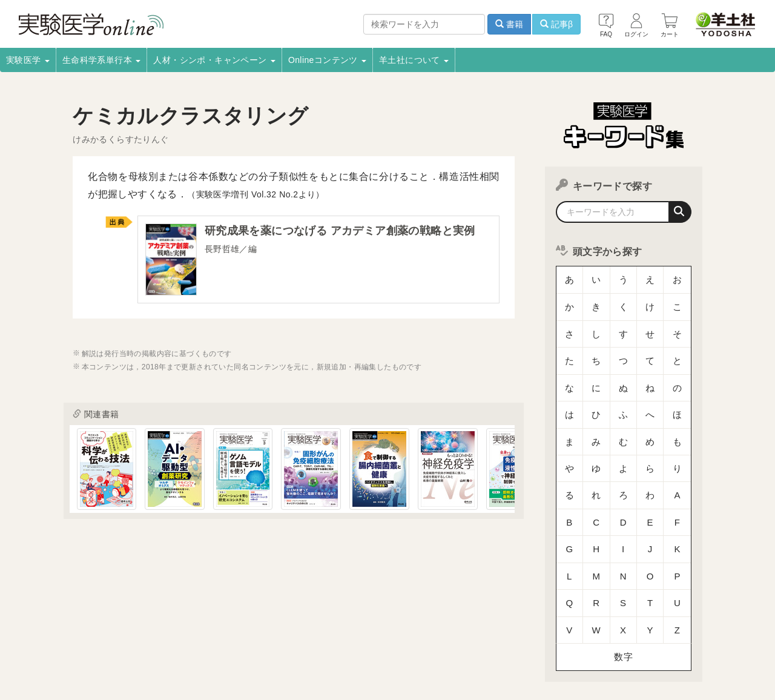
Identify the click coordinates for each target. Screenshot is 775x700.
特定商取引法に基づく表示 (74, 655)
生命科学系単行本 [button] (102, 60)
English (243, 655)
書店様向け (251, 639)
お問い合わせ (191, 655)
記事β (556, 24)
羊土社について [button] (414, 60)
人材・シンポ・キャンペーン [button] (214, 60)
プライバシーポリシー (496, 639)
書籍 (509, 24)
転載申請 (427, 639)
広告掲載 (302, 639)
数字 (623, 548)
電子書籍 (200, 639)
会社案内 (44, 639)
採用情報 (91, 639)
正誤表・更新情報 (364, 639)
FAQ (144, 655)
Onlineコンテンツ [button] (327, 60)
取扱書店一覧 (145, 639)
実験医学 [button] (28, 60)
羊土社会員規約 (577, 639)
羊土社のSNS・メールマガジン (674, 639)
